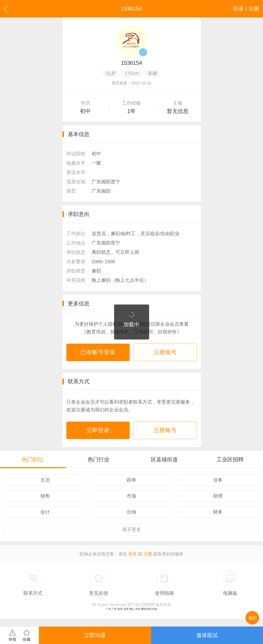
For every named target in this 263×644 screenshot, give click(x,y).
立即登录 (98, 430)
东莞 (126, 609)
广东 (108, 609)
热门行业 (99, 459)
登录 (132, 554)
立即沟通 (95, 635)
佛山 (132, 609)
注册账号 (165, 352)
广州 (114, 609)
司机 (155, 609)
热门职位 (33, 459)
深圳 (120, 609)
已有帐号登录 (98, 352)
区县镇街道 (164, 459)
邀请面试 (207, 635)
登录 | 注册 (246, 9)
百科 (138, 609)
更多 (132, 529)
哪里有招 (146, 609)
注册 (148, 554)
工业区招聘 (230, 459)
